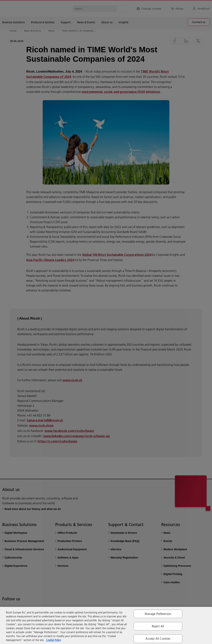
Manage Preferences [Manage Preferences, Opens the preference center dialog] (158, 614)
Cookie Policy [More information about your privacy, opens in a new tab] (53, 640)
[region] (106, 625)
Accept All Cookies (158, 639)
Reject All (158, 626)
